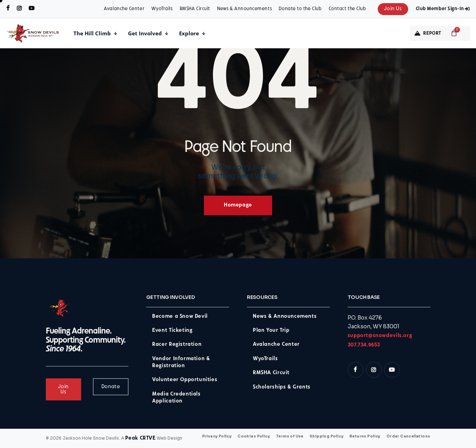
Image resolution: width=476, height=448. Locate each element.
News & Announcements (244, 9)
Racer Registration (177, 345)
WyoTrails (162, 9)
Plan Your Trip (271, 331)
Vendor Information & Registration (181, 362)
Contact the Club (347, 9)
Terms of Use (290, 436)
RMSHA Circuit (195, 9)
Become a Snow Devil (180, 317)
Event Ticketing (172, 331)
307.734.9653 (364, 345)
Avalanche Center (124, 9)
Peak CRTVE (140, 438)
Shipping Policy (326, 436)
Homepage (238, 205)
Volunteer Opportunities (185, 380)
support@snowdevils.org (380, 336)
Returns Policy (365, 436)
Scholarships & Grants (282, 387)
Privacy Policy (217, 436)
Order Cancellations (408, 436)
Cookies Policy (254, 436)
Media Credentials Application (176, 398)
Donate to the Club (300, 9)
